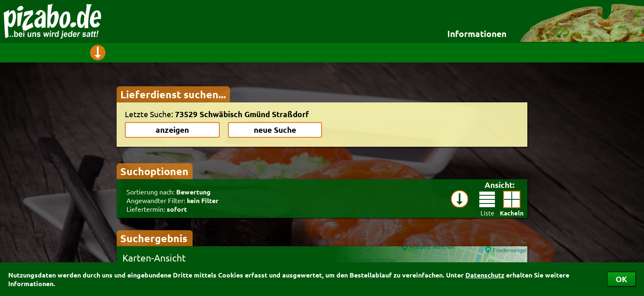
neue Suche (275, 130)
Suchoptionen (154, 171)
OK (621, 279)
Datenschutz (485, 275)
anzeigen (172, 130)
